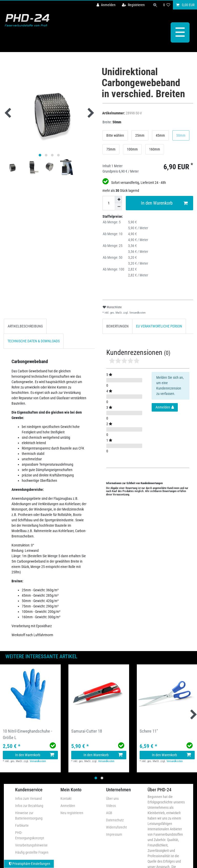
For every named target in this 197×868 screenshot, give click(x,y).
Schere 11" (149, 731)
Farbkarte (22, 825)
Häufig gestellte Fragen (32, 852)
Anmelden (68, 806)
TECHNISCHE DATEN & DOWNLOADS (34, 341)
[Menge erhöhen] (118, 199)
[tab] (25, 326)
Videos (111, 806)
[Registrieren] (133, 5)
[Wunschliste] (167, 5)
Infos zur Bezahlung (29, 806)
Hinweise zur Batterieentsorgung (29, 816)
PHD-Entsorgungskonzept (30, 835)
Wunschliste (112, 307)
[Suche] (155, 5)
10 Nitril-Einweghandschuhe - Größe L (27, 734)
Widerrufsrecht (116, 827)
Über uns (112, 799)
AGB (109, 813)
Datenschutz (115, 820)
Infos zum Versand (28, 799)
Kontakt (66, 799)
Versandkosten (137, 313)
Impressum (114, 834)
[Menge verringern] (118, 207)
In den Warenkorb (164, 203)
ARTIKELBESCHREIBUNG (25, 326)
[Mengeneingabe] (109, 203)
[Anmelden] (106, 5)
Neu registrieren (72, 813)
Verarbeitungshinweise (31, 845)
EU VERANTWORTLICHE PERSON (159, 326)
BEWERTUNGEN (117, 326)
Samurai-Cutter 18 (87, 731)
